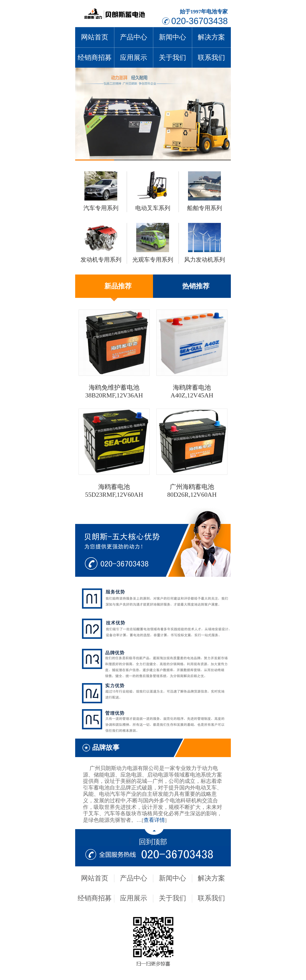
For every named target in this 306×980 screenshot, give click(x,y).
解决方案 (211, 37)
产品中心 (134, 37)
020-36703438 (199, 21)
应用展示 (134, 58)
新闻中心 (172, 37)
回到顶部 (153, 842)
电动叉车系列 (153, 208)
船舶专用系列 (205, 208)
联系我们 (211, 58)
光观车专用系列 (153, 260)
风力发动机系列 (205, 260)
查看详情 (154, 820)
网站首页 (95, 37)
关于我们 (172, 58)
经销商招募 (95, 58)
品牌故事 (106, 747)
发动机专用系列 (101, 260)
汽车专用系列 (101, 208)
